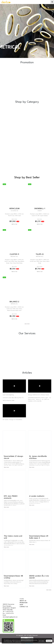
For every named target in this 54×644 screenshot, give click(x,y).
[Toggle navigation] (52, 2)
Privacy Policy (10, 642)
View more (7, 467)
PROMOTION (23, 603)
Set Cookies (42, 641)
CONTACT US (24, 607)
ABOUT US (23, 601)
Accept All (49, 641)
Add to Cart (14, 224)
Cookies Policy (18, 642)
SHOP (21, 605)
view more (27, 324)
